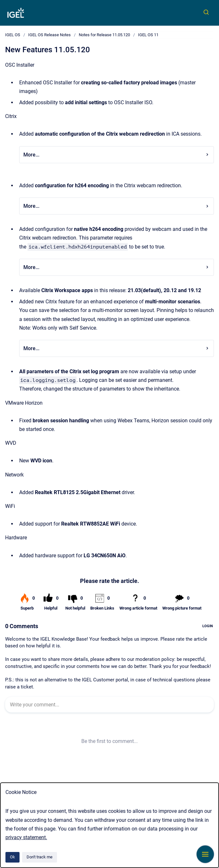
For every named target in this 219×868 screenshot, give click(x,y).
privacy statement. (26, 837)
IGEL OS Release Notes (49, 35)
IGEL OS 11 (148, 35)
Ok (12, 857)
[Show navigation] (205, 854)
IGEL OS (13, 35)
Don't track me (40, 857)
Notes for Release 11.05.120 (104, 35)
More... (117, 155)
